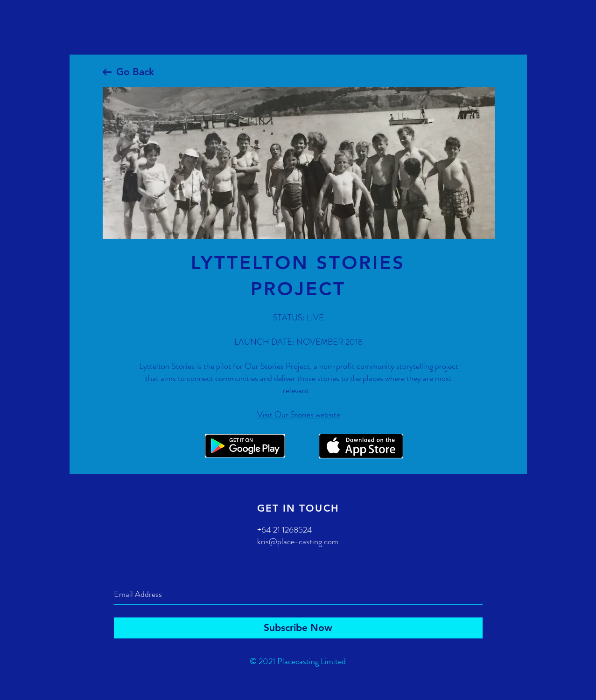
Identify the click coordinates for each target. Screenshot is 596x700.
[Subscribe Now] (298, 628)
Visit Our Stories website (299, 415)
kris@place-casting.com (298, 541)
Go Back (135, 72)
